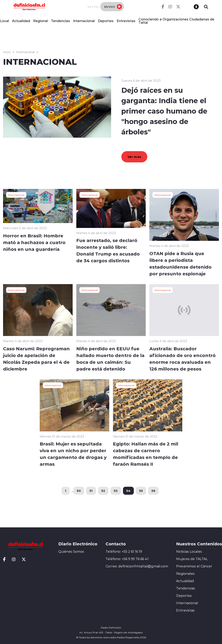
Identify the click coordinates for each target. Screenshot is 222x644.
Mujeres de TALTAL (192, 559)
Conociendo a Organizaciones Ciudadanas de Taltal (176, 21)
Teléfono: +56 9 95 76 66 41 (127, 559)
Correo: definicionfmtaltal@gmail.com (137, 566)
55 (141, 491)
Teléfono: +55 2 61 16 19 (124, 551)
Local (5, 21)
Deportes (106, 21)
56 (153, 491)
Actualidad (21, 21)
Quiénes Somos (71, 551)
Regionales (185, 574)
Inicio (7, 52)
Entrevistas (126, 21)
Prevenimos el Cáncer (194, 566)
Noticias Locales (189, 551)
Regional (41, 21)
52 (103, 491)
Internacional (84, 21)
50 (79, 491)
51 (91, 491)
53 (116, 491)
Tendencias (60, 21)
